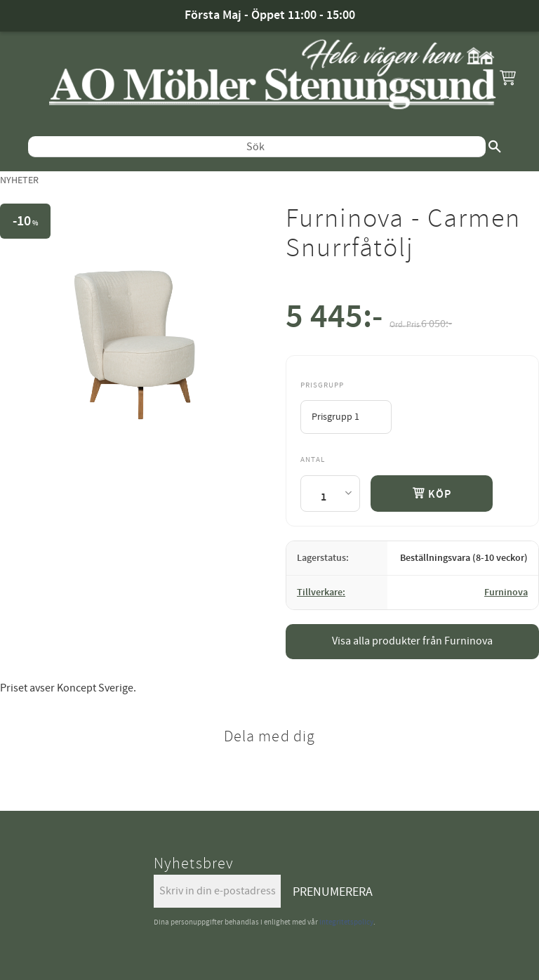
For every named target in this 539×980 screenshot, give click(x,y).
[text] (334, 320)
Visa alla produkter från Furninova (412, 641)
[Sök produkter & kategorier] (257, 147)
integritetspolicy (346, 922)
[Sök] (495, 147)
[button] (507, 77)
